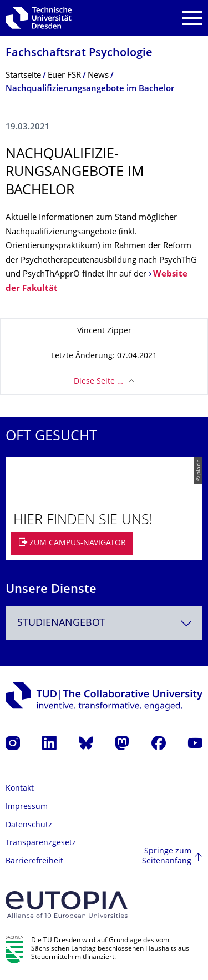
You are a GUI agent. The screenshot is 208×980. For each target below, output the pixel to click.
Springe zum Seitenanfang (167, 856)
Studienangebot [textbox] (61, 623)
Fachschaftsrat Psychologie (79, 54)
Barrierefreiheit (34, 861)
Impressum (27, 807)
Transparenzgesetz (41, 843)
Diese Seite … (98, 382)
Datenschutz (29, 825)
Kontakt (20, 789)
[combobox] (104, 623)
